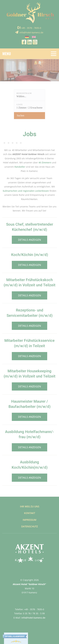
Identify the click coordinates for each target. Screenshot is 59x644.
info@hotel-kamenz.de (31, 32)
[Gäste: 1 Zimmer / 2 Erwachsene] (29, 107)
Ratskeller (20, 167)
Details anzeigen (29, 240)
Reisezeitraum (24, 93)
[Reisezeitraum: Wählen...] (29, 95)
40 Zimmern (45, 162)
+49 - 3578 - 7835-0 (31, 28)
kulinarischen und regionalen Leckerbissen (26, 191)
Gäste (20, 105)
